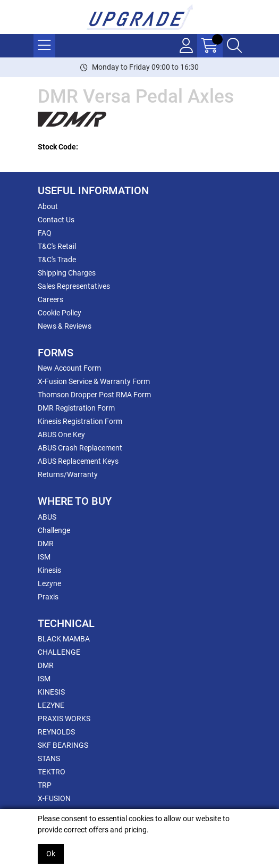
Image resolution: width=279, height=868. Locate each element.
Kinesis (49, 570)
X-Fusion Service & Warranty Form (94, 381)
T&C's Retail (57, 246)
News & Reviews (65, 326)
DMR (46, 544)
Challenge (54, 530)
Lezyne (49, 583)
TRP (45, 785)
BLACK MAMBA (64, 639)
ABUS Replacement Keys (78, 461)
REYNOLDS (56, 732)
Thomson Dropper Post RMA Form (94, 395)
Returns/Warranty (68, 474)
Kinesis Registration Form (80, 421)
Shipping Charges (67, 273)
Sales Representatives (74, 286)
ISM (44, 557)
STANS (49, 758)
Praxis (48, 597)
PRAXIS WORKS (64, 719)
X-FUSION (54, 798)
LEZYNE (51, 705)
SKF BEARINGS (63, 745)
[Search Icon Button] (234, 46)
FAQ (45, 233)
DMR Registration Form (76, 408)
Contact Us (56, 220)
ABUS (47, 517)
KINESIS (51, 692)
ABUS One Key (61, 435)
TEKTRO (52, 772)
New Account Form (69, 368)
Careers (50, 299)
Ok (51, 854)
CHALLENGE (59, 652)
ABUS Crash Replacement (80, 448)
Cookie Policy (60, 313)
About (48, 206)
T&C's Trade (57, 260)
